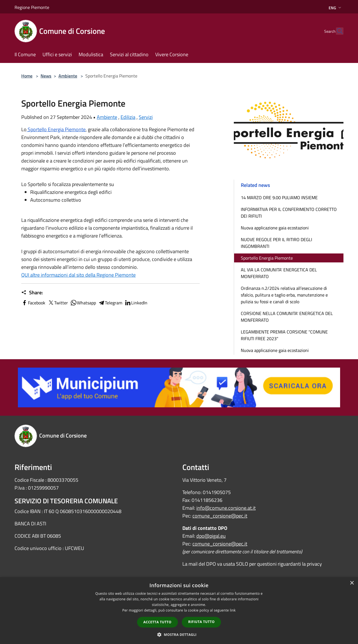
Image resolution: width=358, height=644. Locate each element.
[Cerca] (337, 31)
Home (27, 76)
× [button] (352, 583)
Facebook (33, 303)
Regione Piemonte (32, 7)
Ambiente (68, 76)
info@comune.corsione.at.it (226, 508)
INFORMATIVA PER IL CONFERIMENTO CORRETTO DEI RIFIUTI (289, 213)
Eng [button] (335, 8)
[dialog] (179, 611)
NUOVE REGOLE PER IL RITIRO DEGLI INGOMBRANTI (276, 243)
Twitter (58, 303)
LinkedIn (136, 303)
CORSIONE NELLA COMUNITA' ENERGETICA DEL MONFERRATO (287, 317)
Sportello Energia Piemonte (267, 258)
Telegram (110, 303)
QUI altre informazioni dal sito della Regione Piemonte (78, 275)
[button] (179, 634)
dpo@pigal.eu (211, 536)
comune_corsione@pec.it (220, 516)
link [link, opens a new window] (233, 610)
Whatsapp (83, 303)
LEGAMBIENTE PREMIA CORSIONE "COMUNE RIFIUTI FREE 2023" (284, 335)
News (46, 76)
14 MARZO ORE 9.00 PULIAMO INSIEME (279, 198)
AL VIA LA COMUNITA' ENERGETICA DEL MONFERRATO (279, 273)
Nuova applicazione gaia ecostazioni (275, 228)
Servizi (146, 117)
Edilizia (128, 117)
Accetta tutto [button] (157, 622)
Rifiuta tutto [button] (202, 622)
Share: (32, 293)
